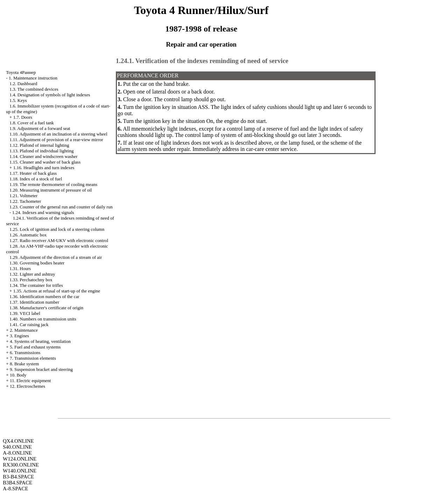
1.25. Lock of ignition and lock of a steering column (57, 229)
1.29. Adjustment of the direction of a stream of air (56, 257)
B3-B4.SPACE (18, 477)
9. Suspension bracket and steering (41, 369)
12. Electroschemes (27, 386)
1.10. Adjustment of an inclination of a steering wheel (58, 134)
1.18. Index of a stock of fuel (36, 179)
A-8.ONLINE (17, 453)
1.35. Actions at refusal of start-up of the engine (57, 291)
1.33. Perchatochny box (31, 280)
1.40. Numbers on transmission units (43, 319)
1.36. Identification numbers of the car (44, 296)
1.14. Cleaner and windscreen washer (43, 156)
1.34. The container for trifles (36, 285)
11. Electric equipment (30, 381)
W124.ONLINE (20, 459)
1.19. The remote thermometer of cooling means (53, 184)
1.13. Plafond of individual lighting (41, 151)
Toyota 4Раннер (21, 72)
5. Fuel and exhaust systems (35, 347)
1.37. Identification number (34, 302)
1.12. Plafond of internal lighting (39, 145)
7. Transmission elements (33, 358)
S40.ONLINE (17, 447)
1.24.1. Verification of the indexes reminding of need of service (202, 61)
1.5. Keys (18, 100)
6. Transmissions (25, 353)
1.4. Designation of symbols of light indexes (50, 95)
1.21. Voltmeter (23, 196)
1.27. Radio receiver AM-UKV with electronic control (59, 240)
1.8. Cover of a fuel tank (32, 123)
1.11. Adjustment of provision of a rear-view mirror (56, 140)
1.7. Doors (23, 117)
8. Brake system (24, 364)
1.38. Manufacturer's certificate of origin (46, 308)
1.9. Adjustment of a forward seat (40, 128)
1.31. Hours (20, 268)
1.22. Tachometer (25, 201)
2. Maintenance (24, 330)
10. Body (18, 375)
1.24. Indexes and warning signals (43, 212)
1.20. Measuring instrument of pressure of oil (51, 190)
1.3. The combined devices (34, 89)
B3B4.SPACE (17, 483)
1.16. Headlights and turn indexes (44, 168)
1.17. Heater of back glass (33, 173)
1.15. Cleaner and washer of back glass (45, 162)
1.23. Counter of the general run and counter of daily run (61, 207)
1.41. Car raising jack (29, 325)
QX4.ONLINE (18, 441)
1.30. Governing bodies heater (37, 263)
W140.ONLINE (20, 471)
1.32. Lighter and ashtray (32, 274)
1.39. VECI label (25, 313)
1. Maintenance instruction (33, 78)
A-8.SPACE (15, 489)
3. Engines (19, 336)
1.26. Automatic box (28, 235)
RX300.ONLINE (21, 465)
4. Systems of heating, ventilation (40, 341)
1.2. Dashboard (23, 84)
